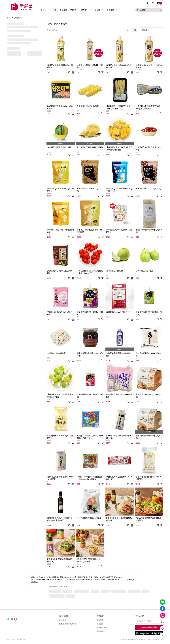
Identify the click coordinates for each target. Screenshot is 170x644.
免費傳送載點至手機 (149, 627)
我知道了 (131, 580)
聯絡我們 (100, 631)
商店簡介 (63, 620)
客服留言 (100, 624)
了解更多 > (34, 582)
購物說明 (100, 620)
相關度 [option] (144, 30)
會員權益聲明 (102, 627)
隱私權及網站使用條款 (68, 624)
